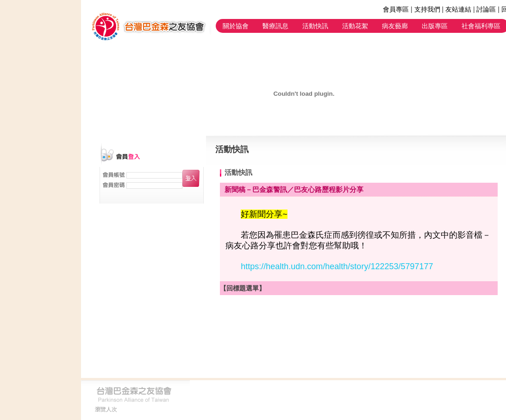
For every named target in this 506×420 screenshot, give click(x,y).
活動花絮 (355, 26)
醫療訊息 (275, 26)
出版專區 (435, 26)
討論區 (486, 9)
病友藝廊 (395, 26)
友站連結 (458, 9)
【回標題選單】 (243, 288)
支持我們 (427, 9)
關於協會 (236, 26)
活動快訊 (315, 26)
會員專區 (396, 9)
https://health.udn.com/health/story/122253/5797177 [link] (337, 266)
